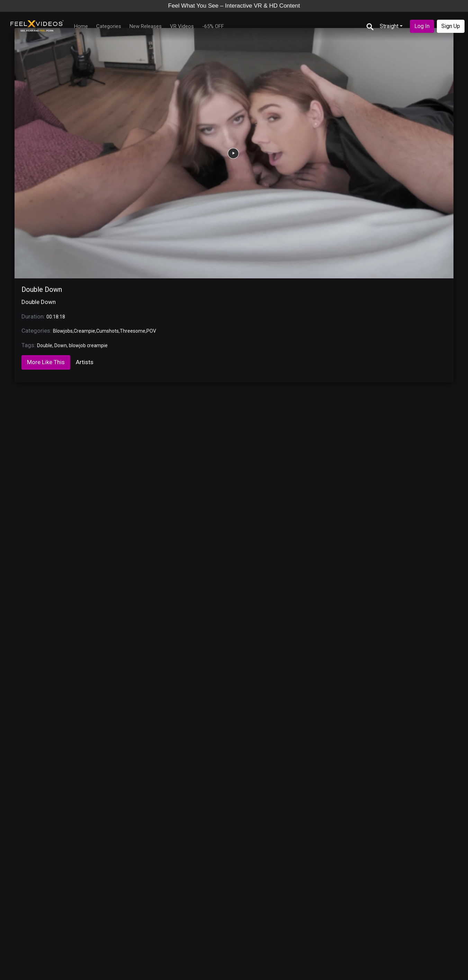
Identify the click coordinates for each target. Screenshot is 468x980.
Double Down (42, 289)
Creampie (84, 331)
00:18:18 (56, 317)
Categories (109, 26)
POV (151, 331)
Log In (422, 26)
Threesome (133, 331)
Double (45, 345)
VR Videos (182, 26)
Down (61, 345)
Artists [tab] (85, 362)
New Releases (146, 26)
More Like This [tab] (46, 362)
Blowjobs (63, 331)
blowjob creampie (88, 345)
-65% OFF (213, 26)
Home (81, 26)
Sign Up (451, 26)
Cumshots (107, 331)
